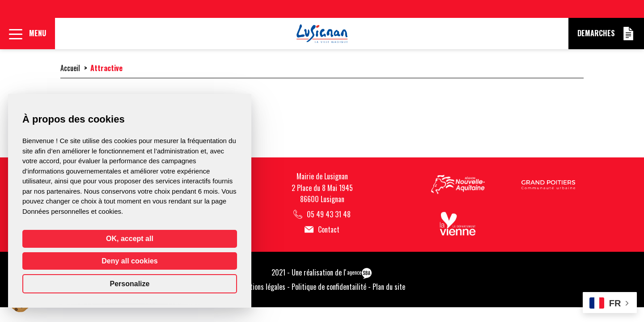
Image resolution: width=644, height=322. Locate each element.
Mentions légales (262, 287)
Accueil (70, 68)
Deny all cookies (129, 261)
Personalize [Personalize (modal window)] (130, 284)
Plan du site (389, 287)
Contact (322, 230)
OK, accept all (130, 239)
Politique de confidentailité (329, 287)
